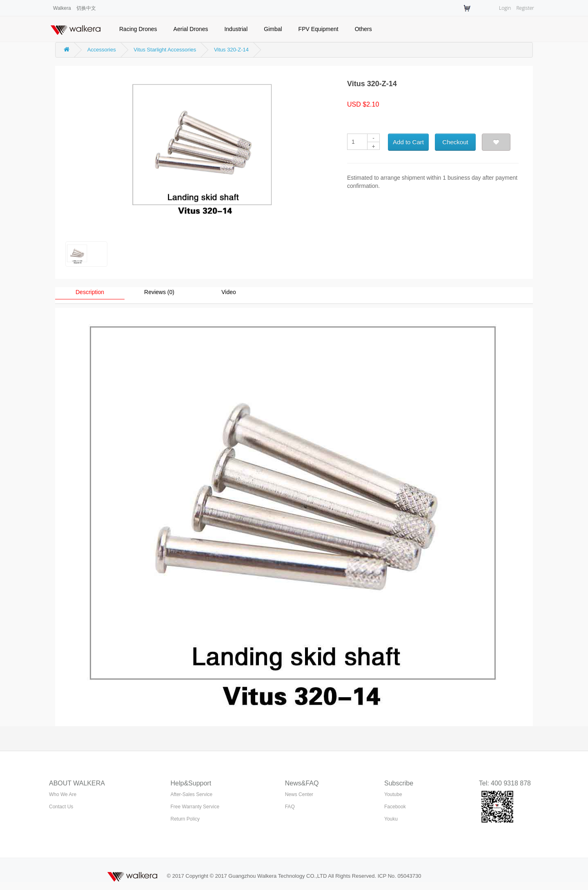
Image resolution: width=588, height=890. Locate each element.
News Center (299, 794)
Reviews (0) (159, 292)
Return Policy (185, 819)
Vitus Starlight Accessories (165, 50)
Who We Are (63, 794)
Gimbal (273, 29)
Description (90, 292)
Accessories (102, 50)
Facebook (395, 807)
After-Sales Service (192, 794)
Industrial (236, 29)
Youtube (393, 794)
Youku (391, 819)
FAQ (290, 807)
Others (363, 29)
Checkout (455, 142)
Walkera (62, 8)
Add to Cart (408, 142)
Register (525, 8)
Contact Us (61, 807)
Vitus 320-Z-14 (231, 50)
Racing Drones (138, 29)
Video (229, 292)
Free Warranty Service (195, 807)
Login (505, 8)
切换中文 (86, 8)
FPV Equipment (318, 29)
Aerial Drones (191, 29)
